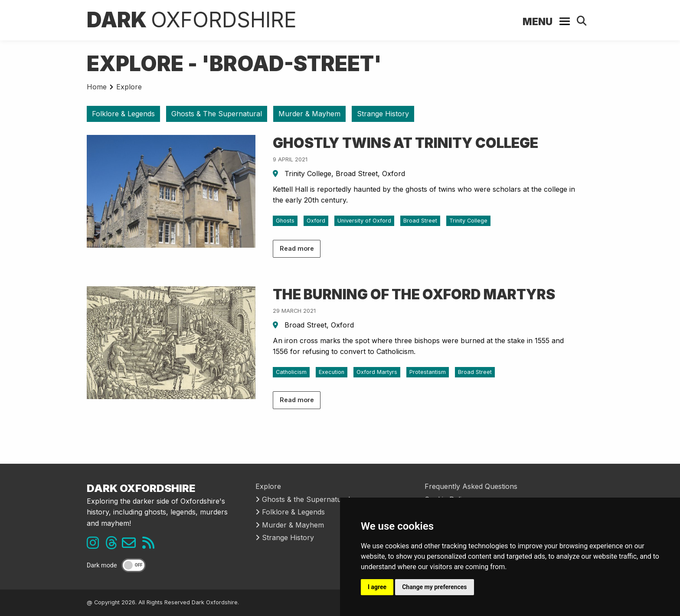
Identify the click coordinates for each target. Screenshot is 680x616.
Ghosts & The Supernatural (217, 114)
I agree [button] (377, 587)
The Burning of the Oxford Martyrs (414, 294)
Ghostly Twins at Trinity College (405, 143)
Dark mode (102, 565)
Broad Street (420, 221)
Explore (129, 87)
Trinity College (468, 221)
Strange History (383, 114)
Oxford (316, 221)
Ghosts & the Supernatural (303, 499)
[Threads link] (114, 545)
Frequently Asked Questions (471, 486)
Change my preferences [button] (434, 587)
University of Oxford (364, 221)
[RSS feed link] (150, 545)
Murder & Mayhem (309, 114)
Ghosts (285, 221)
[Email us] (132, 545)
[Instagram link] (95, 545)
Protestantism (428, 372)
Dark (192, 20)
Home (97, 87)
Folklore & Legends (123, 114)
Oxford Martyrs (377, 372)
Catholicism (291, 372)
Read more (297, 248)
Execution (332, 372)
